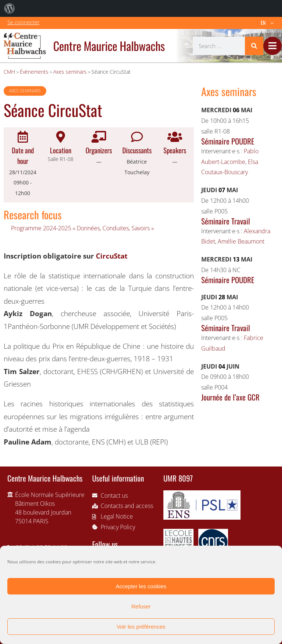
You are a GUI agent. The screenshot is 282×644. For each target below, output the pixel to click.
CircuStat (112, 256)
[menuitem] (10, 8)
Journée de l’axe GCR (230, 397)
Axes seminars (25, 91)
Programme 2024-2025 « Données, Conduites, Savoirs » (82, 228)
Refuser (141, 606)
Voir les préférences (141, 627)
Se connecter (23, 22)
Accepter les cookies (141, 586)
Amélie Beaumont (241, 241)
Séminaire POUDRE (228, 141)
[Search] (254, 46)
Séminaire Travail (226, 221)
